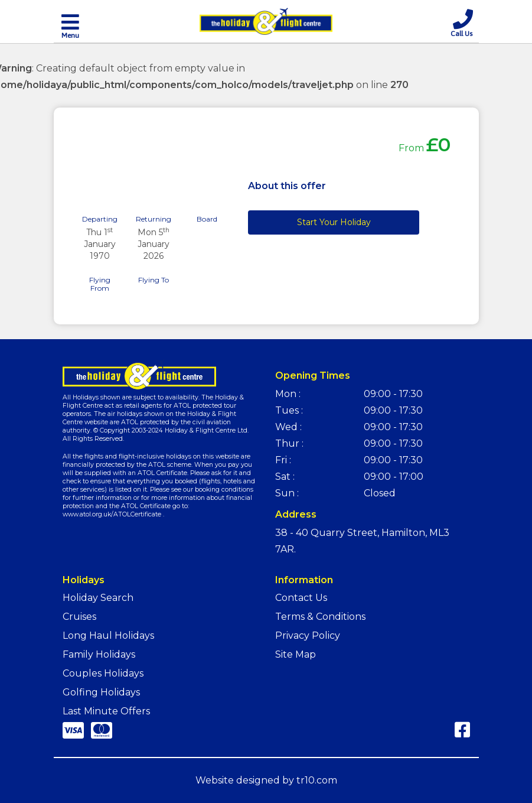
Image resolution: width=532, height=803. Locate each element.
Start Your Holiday (334, 222)
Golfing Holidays (101, 692)
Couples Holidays (103, 673)
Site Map (296, 654)
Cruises (79, 617)
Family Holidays (99, 654)
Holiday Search (98, 598)
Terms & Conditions (320, 617)
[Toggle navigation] (70, 25)
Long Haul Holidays (108, 635)
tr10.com (317, 780)
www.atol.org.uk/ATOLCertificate (112, 514)
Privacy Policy (308, 635)
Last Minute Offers (106, 711)
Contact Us (301, 598)
